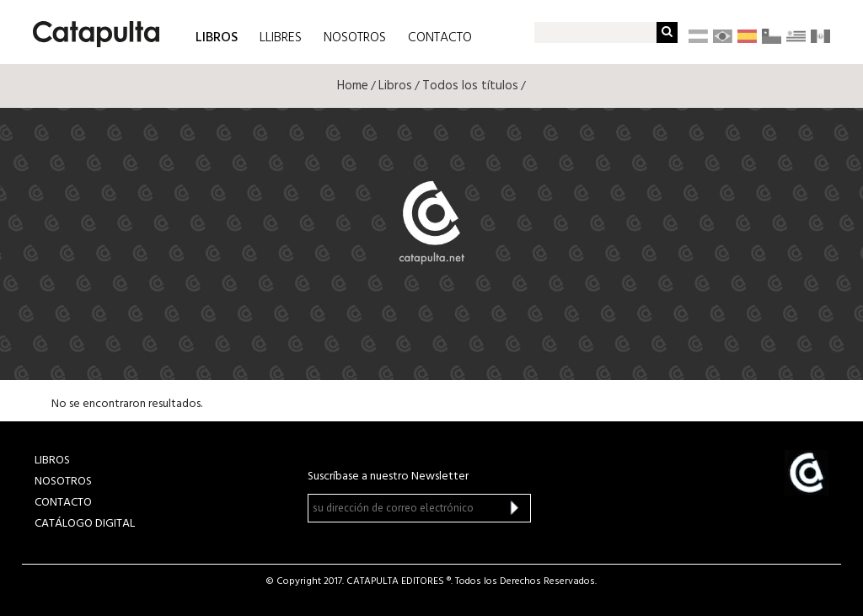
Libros (395, 86)
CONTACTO (440, 38)
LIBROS (217, 37)
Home (353, 86)
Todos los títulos (470, 86)
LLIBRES (281, 38)
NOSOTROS (355, 38)
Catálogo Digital (85, 524)
